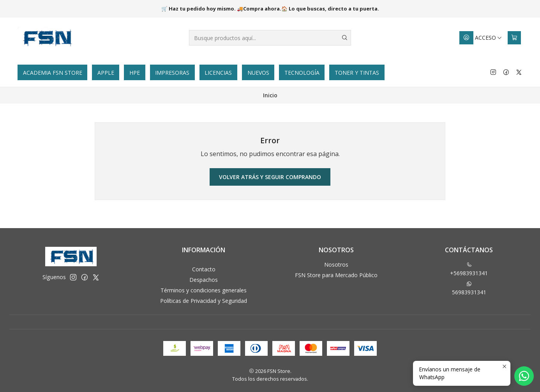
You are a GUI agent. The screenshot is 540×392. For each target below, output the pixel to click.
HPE (135, 73)
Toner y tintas (357, 73)
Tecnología (302, 73)
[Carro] (514, 38)
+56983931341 (469, 269)
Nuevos (258, 73)
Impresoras (172, 73)
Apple (106, 73)
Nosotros (336, 265)
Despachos (204, 280)
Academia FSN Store (53, 73)
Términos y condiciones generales (204, 290)
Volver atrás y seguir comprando (270, 177)
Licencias (218, 73)
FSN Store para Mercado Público (336, 275)
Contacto (204, 269)
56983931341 (469, 288)
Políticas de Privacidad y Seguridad (204, 301)
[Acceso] (481, 38)
